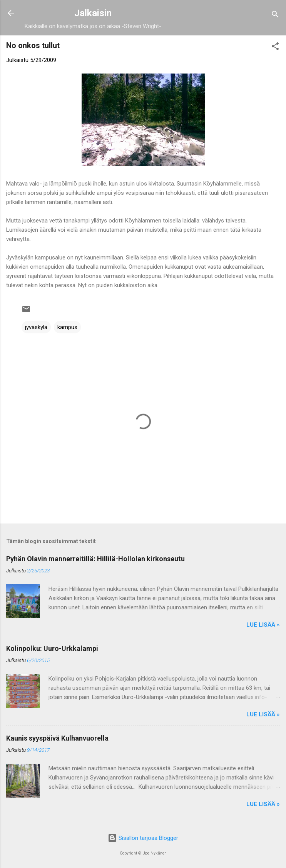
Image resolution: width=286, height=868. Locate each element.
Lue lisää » (263, 625)
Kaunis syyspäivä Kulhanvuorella (57, 738)
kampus (67, 327)
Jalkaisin (93, 13)
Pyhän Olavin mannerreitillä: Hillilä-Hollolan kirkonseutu (95, 559)
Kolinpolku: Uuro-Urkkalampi (52, 648)
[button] (275, 48)
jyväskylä (36, 327)
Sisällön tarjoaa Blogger (143, 838)
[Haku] (275, 16)
